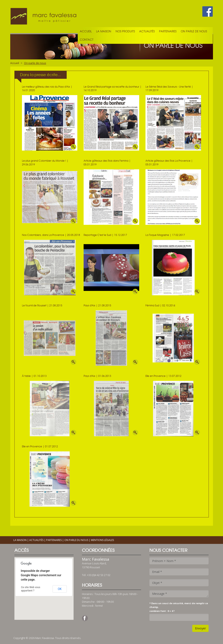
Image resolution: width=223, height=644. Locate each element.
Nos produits (125, 31)
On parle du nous (76, 540)
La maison (104, 31)
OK (60, 589)
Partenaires (168, 31)
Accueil (86, 31)
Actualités (147, 31)
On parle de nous (194, 31)
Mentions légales (102, 540)
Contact (87, 40)
